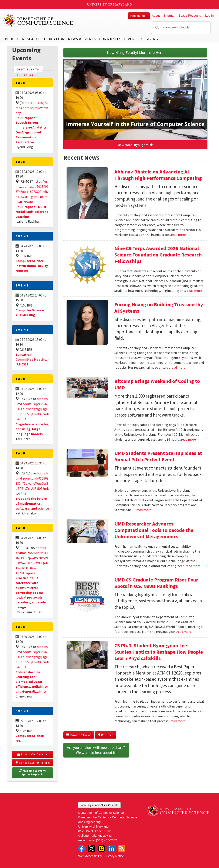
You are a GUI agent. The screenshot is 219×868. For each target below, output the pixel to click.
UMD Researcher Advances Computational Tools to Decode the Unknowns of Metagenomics (154, 530)
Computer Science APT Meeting (30, 313)
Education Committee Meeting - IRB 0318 (32, 359)
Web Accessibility (90, 856)
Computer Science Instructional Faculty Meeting (32, 266)
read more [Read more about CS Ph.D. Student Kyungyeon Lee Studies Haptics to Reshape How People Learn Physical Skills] (178, 721)
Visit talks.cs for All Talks (33, 763)
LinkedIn (112, 848)
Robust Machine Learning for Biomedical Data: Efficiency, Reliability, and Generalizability (32, 682)
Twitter (92, 848)
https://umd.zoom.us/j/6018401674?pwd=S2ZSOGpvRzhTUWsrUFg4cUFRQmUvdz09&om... (32, 192)
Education (54, 39)
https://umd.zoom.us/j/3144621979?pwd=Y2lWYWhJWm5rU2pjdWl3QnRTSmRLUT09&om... (32, 558)
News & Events (82, 39)
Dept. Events (30, 69)
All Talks (25, 75)
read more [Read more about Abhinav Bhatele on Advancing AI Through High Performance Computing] (178, 235)
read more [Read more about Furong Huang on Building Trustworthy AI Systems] (178, 367)
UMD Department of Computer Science (38, 21)
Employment (139, 16)
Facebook (82, 848)
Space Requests (190, 16)
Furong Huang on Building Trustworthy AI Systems (159, 308)
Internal (169, 16)
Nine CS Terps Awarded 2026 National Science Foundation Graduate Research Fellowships (158, 255)
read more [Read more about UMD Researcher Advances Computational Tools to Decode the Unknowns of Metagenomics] (193, 566)
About (156, 16)
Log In (209, 16)
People (12, 39)
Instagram (102, 848)
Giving (152, 39)
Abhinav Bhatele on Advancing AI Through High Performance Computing (158, 175)
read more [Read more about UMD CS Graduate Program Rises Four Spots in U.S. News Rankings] (184, 632)
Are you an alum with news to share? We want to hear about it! (96, 750)
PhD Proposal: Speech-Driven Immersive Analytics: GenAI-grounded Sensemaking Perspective (32, 130)
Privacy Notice (114, 856)
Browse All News (79, 735)
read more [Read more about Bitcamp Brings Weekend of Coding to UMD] (188, 439)
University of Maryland (110, 5)
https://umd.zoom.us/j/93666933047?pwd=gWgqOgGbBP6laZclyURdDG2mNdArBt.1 (32, 409)
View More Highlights (135, 145)
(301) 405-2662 (107, 840)
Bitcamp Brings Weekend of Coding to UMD (157, 384)
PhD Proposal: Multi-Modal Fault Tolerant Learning (32, 212)
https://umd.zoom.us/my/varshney (32, 108)
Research (31, 39)
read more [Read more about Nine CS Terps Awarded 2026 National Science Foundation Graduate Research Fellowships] (195, 291)
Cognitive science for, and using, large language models (32, 429)
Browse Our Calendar (33, 754)
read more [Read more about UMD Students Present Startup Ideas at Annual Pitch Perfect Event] (144, 510)
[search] (180, 28)
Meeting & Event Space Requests (33, 773)
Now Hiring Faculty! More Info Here (135, 52)
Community (110, 39)
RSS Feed (106, 735)
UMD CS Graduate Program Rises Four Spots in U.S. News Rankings (156, 583)
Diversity (133, 39)
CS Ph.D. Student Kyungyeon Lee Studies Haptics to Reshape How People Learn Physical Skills (159, 652)
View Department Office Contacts (99, 805)
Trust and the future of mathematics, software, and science (32, 503)
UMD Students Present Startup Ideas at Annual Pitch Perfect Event (158, 456)
